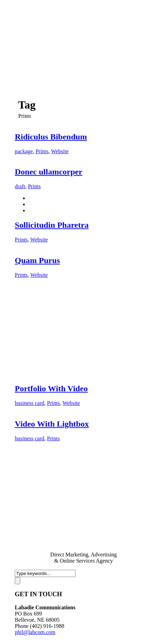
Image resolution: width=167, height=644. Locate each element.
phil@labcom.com (35, 632)
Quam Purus (37, 260)
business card (30, 403)
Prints (42, 151)
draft (20, 186)
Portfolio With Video (51, 388)
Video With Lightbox (52, 424)
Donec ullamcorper (49, 172)
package (24, 151)
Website (60, 151)
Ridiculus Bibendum (51, 137)
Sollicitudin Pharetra (52, 225)
